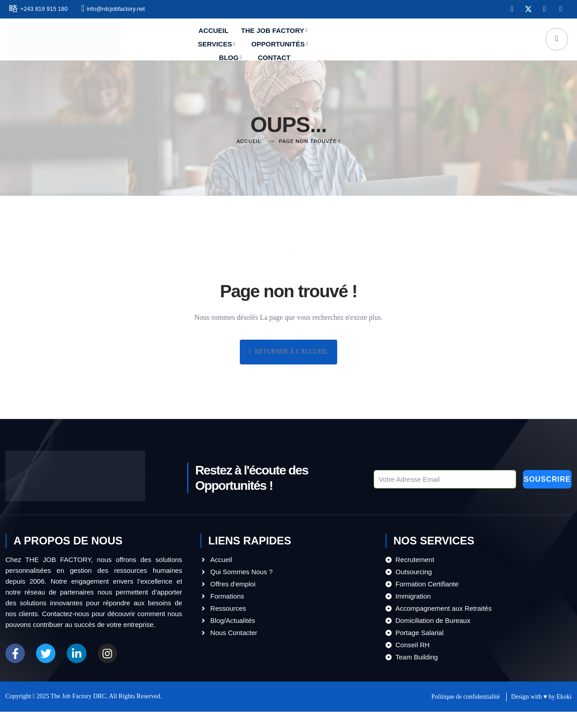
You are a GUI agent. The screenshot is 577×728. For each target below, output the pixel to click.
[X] (527, 10)
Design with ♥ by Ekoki (541, 712)
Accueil (173, 41)
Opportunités (360, 41)
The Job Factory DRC (78, 712)
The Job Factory (233, 41)
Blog (414, 41)
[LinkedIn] (543, 10)
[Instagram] (559, 10)
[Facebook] (510, 10)
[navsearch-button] (555, 41)
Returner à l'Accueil (288, 352)
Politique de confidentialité (466, 712)
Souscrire (520, 475)
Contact (455, 41)
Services (299, 41)
